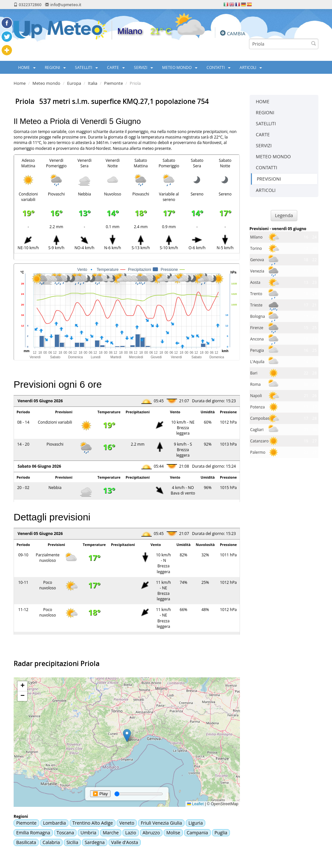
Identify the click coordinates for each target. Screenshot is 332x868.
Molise (173, 833)
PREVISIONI (269, 179)
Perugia (257, 350)
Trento (256, 294)
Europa (74, 83)
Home (20, 83)
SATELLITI (86, 67)
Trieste (256, 305)
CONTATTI (219, 67)
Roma (255, 384)
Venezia (257, 271)
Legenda (284, 215)
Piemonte (113, 83)
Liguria (196, 823)
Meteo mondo (46, 83)
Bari (254, 373)
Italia (93, 83)
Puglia (221, 833)
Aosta (255, 282)
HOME (27, 67)
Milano (256, 237)
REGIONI (55, 67)
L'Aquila (257, 362)
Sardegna (95, 842)
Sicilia (72, 842)
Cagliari (257, 430)
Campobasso (262, 418)
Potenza (258, 407)
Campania (197, 833)
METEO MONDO (180, 67)
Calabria (51, 842)
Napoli (256, 396)
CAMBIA (236, 33)
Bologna (258, 316)
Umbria (88, 833)
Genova (257, 260)
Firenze (257, 328)
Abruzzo (151, 833)
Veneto (127, 823)
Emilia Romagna (33, 833)
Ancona (257, 339)
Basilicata (26, 842)
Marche (111, 833)
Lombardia (55, 823)
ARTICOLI (251, 67)
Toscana (65, 833)
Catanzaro (260, 441)
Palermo (258, 452)
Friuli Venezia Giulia (161, 823)
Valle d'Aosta (125, 842)
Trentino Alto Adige (93, 823)
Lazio (131, 833)
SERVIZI (143, 67)
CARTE (116, 67)
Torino (256, 248)
